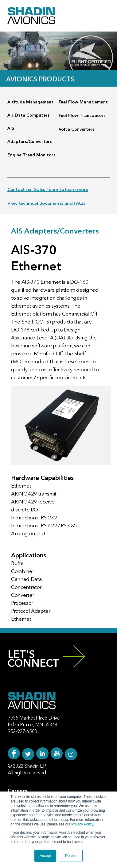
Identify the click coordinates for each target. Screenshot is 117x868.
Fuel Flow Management (83, 102)
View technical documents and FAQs (46, 204)
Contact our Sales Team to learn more (48, 190)
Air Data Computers (29, 115)
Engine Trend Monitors (31, 155)
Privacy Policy (82, 824)
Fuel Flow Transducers (82, 116)
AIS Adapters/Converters (30, 135)
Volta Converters (77, 130)
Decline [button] (71, 856)
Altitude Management (30, 102)
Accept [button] (45, 856)
